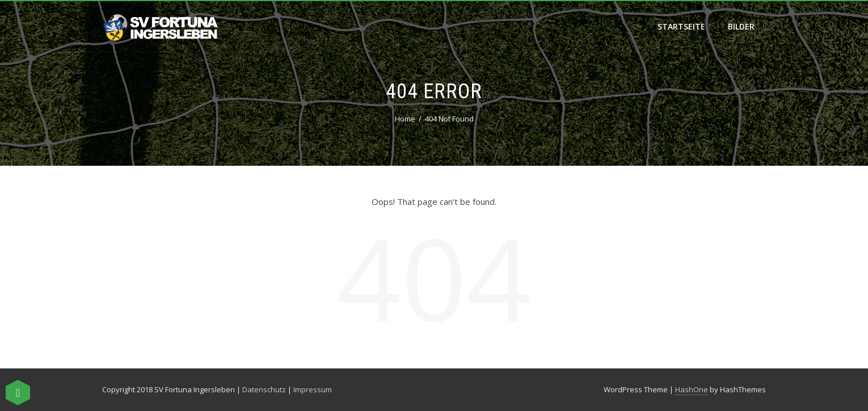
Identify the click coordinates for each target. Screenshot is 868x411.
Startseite (681, 26)
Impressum (313, 389)
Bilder (741, 26)
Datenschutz (264, 389)
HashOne (692, 389)
